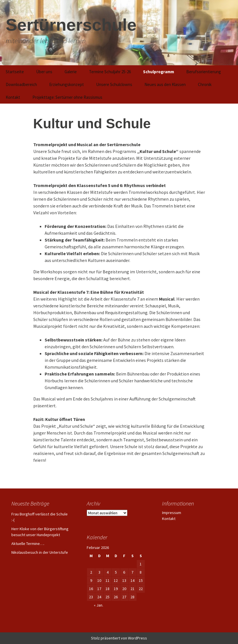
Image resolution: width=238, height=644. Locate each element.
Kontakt (13, 97)
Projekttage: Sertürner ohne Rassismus (67, 97)
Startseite (15, 72)
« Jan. (99, 605)
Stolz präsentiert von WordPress (119, 638)
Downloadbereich (21, 84)
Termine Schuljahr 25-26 (110, 72)
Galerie (71, 72)
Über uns (44, 72)
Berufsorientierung (204, 72)
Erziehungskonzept (67, 84)
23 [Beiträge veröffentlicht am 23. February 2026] (91, 597)
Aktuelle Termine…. (28, 544)
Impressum (172, 513)
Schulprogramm (159, 72)
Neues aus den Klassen (165, 84)
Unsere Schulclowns (114, 84)
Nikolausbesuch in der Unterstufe (40, 552)
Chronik (205, 84)
